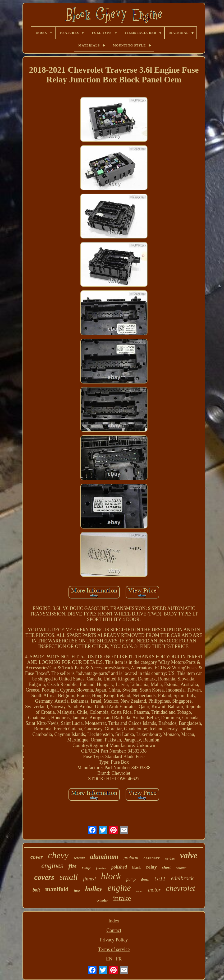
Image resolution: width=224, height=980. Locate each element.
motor (154, 890)
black (136, 867)
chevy (58, 855)
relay (151, 867)
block (111, 876)
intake (122, 898)
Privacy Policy (114, 940)
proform (131, 858)
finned (89, 879)
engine (119, 888)
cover (37, 857)
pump (131, 879)
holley (94, 889)
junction (101, 868)
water (140, 891)
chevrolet (180, 888)
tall (160, 879)
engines (52, 866)
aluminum (104, 857)
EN (109, 959)
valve (189, 855)
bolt (36, 890)
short (166, 867)
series (170, 859)
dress (145, 879)
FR (119, 959)
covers (44, 877)
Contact (114, 930)
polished (119, 867)
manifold (57, 889)
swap (86, 867)
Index (114, 921)
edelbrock (182, 878)
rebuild (79, 858)
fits (73, 866)
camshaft (152, 858)
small (69, 877)
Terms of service (114, 949)
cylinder (102, 900)
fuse (77, 891)
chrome (181, 868)
